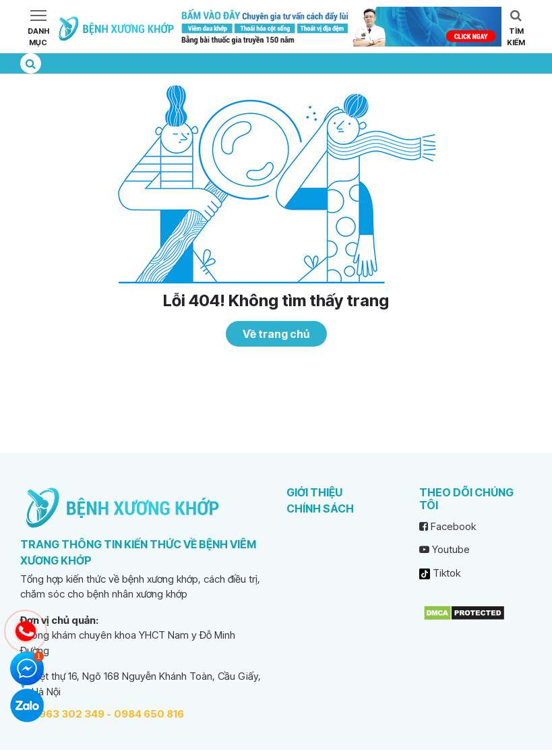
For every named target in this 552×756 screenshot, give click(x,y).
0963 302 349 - (71, 714)
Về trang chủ (276, 334)
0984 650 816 (149, 714)
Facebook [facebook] (448, 526)
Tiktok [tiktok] (440, 573)
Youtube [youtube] (444, 549)
